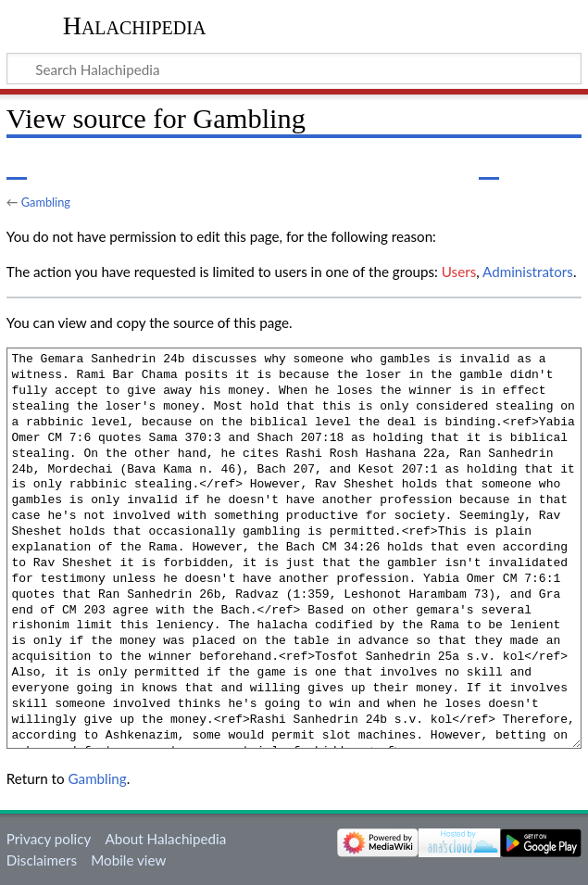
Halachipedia (135, 25)
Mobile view (128, 860)
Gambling (46, 202)
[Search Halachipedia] (294, 69)
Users (459, 272)
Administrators (528, 272)
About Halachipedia (165, 839)
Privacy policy (49, 839)
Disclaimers (42, 860)
